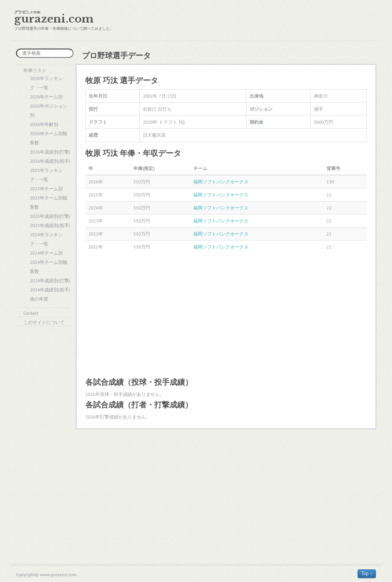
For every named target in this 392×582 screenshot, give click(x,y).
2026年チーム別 (46, 97)
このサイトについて (44, 322)
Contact (31, 313)
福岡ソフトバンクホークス (221, 182)
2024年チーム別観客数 (49, 267)
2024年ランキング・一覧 (46, 239)
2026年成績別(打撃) (50, 152)
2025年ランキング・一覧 (46, 175)
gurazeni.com (54, 19)
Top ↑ (367, 573)
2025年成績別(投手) (50, 225)
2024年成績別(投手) (50, 290)
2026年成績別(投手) (50, 161)
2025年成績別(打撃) (50, 216)
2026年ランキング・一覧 (46, 83)
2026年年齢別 (44, 124)
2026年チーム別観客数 (49, 138)
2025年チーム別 (46, 189)
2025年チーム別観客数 (49, 202)
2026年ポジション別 (49, 110)
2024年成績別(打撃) (50, 280)
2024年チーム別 (46, 253)
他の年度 (39, 299)
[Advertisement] (226, 315)
